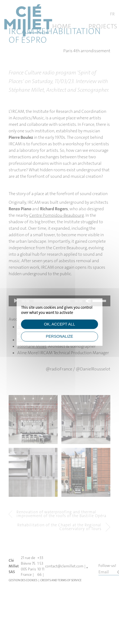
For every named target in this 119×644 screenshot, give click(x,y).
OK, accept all (60, 324)
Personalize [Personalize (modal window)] (60, 336)
